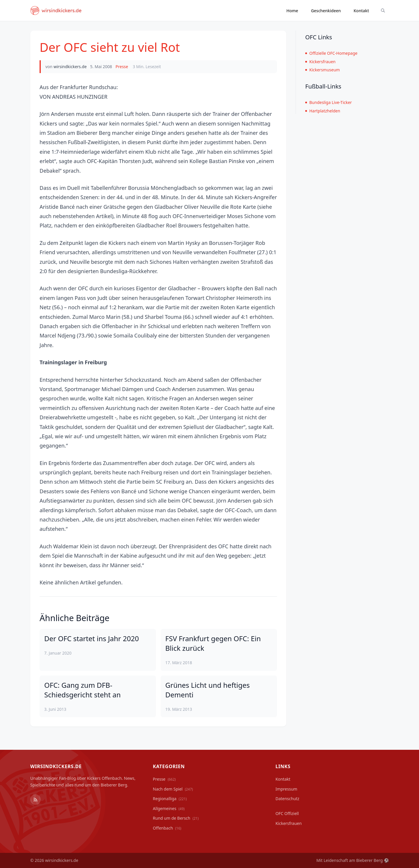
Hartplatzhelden (323, 111)
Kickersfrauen (320, 62)
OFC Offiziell (287, 813)
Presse (122, 67)
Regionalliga (170, 799)
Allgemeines (169, 808)
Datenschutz (287, 799)
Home (292, 11)
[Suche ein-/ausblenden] (383, 10)
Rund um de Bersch (176, 818)
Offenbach (167, 828)
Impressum (286, 789)
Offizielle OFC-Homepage (331, 53)
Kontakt (361, 11)
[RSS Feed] (35, 800)
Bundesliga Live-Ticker (329, 102)
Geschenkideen (326, 11)
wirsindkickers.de (70, 67)
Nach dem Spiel (173, 789)
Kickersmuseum (323, 70)
